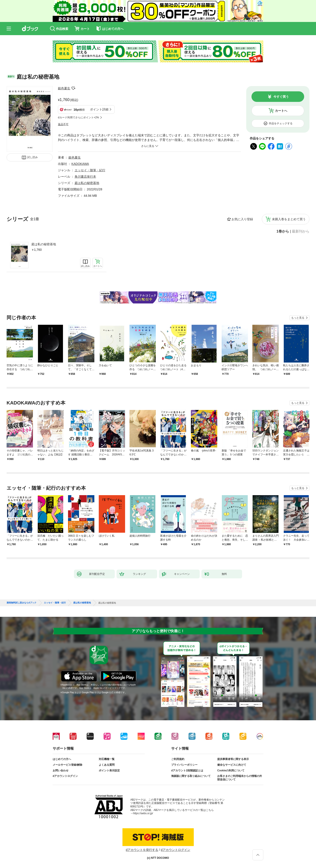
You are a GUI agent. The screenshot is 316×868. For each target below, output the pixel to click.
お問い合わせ (61, 771)
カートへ (281, 111)
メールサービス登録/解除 (67, 765)
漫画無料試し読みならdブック (22, 603)
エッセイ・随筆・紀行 (90, 170)
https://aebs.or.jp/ (143, 813)
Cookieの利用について (231, 771)
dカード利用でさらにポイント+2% (78, 117)
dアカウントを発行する (142, 850)
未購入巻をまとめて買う (289, 219)
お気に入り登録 (242, 219)
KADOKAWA (80, 164)
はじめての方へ (62, 759)
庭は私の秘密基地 (44, 244)
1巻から (283, 231)
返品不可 (63, 124)
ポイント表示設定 (109, 771)
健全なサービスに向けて (232, 765)
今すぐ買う (281, 97)
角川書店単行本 (85, 177)
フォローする (73, 88)
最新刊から (301, 231)
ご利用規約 (178, 759)
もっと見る (298, 318)
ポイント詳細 (99, 109)
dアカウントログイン (65, 776)
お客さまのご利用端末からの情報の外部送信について (240, 778)
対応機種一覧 (107, 759)
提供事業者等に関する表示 (233, 759)
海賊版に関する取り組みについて (191, 776)
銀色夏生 (64, 88)
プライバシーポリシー (184, 765)
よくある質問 (107, 765)
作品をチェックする (281, 123)
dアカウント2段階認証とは (187, 771)
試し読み (32, 157)
